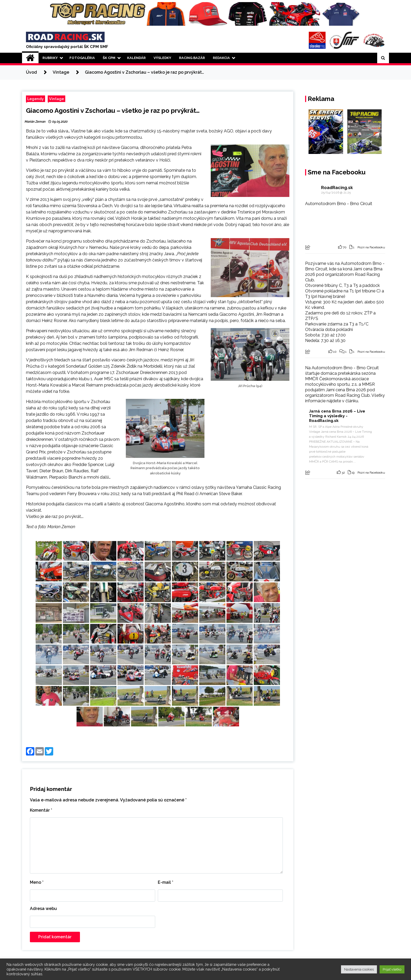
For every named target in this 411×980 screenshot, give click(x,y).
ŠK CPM (109, 58)
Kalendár (136, 58)
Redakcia (221, 58)
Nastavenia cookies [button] (359, 969)
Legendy (36, 99)
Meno (37, 882)
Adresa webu (43, 909)
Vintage (56, 99)
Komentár (41, 810)
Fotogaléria (82, 58)
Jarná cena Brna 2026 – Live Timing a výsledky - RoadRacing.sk (337, 416)
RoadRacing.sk (337, 188)
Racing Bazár (192, 58)
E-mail (166, 882)
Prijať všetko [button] (392, 969)
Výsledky (162, 58)
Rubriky (50, 58)
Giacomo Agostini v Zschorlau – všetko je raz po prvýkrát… (113, 111)
